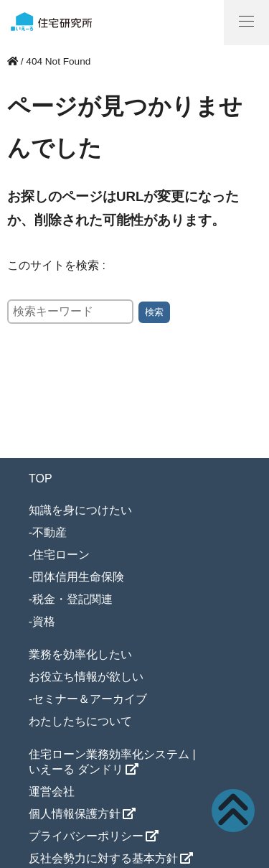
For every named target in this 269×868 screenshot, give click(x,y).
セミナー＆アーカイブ (90, 699)
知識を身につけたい (80, 510)
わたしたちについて (80, 721)
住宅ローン (61, 555)
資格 (44, 621)
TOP (41, 479)
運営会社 (52, 792)
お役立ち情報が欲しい (86, 677)
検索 (154, 312)
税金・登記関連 (72, 599)
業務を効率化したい (80, 654)
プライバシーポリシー (86, 836)
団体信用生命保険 (78, 577)
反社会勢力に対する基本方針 (103, 858)
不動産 (49, 532)
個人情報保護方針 (75, 814)
